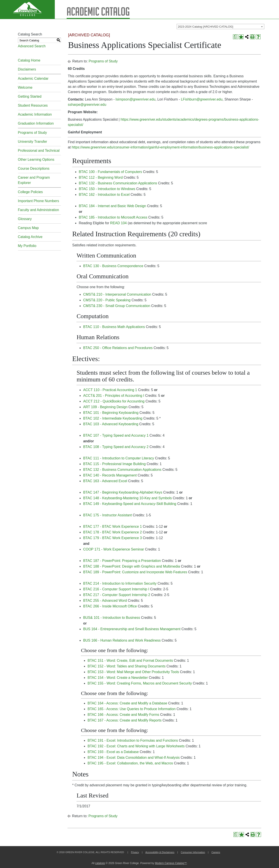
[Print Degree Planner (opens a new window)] (235, 37)
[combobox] (220, 26)
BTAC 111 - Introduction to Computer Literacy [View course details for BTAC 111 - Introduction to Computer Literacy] (118, 458)
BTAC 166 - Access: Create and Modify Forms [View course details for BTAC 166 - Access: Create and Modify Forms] (123, 715)
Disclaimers (27, 69)
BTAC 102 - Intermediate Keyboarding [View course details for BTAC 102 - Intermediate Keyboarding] (113, 418)
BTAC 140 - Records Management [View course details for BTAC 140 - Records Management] (110, 475)
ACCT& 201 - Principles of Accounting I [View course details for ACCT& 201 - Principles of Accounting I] (114, 396)
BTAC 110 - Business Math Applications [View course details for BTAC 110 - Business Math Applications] (114, 327)
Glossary (25, 219)
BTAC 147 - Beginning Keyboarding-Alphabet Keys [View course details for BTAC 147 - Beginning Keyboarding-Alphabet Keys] (123, 492)
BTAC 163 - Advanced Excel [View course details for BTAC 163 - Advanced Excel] (105, 481)
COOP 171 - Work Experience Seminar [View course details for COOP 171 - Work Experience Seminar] (114, 549)
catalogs (100, 863)
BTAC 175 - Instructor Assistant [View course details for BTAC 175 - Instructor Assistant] (107, 515)
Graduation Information (36, 123)
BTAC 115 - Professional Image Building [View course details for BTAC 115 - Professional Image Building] (114, 464)
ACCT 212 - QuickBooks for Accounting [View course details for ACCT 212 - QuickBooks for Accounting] (114, 401)
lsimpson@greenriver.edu (135, 99)
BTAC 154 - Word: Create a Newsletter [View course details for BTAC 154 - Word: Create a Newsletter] (118, 678)
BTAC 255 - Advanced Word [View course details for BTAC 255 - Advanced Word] (105, 601)
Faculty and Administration (39, 210)
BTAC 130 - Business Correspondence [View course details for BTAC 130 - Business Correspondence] (113, 266)
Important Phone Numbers (39, 201)
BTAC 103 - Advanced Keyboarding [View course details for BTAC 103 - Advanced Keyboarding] (111, 424)
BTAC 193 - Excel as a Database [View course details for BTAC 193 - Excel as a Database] (113, 752)
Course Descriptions (34, 168)
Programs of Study (33, 133)
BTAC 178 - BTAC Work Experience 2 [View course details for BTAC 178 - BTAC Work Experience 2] (112, 532)
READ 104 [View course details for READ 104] (119, 223)
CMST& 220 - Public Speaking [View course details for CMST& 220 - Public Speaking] (107, 300)
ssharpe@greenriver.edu (87, 105)
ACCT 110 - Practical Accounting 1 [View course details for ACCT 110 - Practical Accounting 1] (110, 390)
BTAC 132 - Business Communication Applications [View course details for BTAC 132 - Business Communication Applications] (118, 183)
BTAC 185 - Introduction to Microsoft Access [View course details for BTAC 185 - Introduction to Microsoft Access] (113, 217)
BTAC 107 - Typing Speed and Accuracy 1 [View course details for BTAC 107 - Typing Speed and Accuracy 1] (116, 435)
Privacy (135, 852)
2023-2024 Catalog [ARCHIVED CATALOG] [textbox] (206, 27)
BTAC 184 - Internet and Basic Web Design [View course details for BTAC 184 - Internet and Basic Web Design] (112, 206)
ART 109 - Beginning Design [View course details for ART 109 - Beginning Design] (105, 407)
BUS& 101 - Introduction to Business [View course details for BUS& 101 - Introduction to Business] (112, 618)
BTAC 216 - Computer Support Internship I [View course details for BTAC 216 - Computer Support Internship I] (116, 589)
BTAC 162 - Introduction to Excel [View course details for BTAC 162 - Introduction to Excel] (104, 195)
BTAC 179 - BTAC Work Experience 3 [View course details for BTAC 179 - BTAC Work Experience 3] (112, 538)
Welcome (25, 87)
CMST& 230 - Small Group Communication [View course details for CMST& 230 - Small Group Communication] (117, 306)
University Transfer (33, 142)
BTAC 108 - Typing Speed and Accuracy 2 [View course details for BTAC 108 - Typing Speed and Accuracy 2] (116, 447)
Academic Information (35, 114)
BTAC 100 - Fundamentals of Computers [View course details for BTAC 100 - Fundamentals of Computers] (110, 172)
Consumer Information (193, 852)
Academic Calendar (33, 79)
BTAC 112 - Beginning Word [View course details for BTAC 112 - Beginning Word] (101, 177)
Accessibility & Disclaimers (160, 852)
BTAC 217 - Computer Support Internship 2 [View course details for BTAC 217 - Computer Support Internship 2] (117, 595)
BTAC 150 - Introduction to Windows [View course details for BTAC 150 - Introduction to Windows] (107, 189)
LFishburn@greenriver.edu (202, 99)
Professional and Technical (39, 151)
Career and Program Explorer (34, 180)
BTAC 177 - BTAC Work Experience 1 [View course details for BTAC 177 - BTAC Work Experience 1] (112, 527)
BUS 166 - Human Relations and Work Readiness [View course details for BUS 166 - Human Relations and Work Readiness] (122, 640)
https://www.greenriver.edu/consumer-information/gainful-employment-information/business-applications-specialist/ (160, 147)
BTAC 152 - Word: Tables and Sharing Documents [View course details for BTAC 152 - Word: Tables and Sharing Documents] (126, 666)
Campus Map (28, 228)
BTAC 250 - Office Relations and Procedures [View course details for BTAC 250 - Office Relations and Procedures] (118, 348)
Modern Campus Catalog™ (171, 863)
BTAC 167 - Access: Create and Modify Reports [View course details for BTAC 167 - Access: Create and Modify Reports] (124, 720)
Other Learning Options (36, 160)
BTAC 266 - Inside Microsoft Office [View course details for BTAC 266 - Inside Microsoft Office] (110, 606)
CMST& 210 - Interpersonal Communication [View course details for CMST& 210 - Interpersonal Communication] (117, 294)
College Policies (30, 192)
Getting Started (30, 96)
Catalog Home (29, 60)
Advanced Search (32, 46)
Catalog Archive (30, 237)
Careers (216, 852)
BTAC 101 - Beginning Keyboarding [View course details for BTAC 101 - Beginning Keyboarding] (111, 413)
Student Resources (33, 105)
